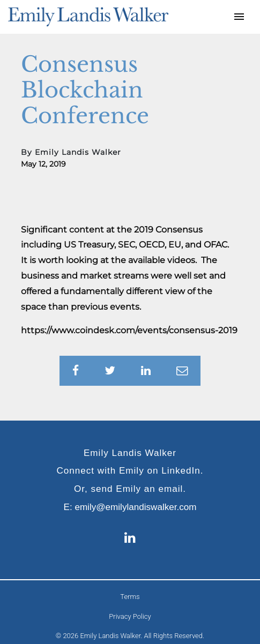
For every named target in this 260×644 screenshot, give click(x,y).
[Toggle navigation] (239, 17)
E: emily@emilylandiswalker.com (130, 507)
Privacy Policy (130, 616)
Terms (130, 597)
